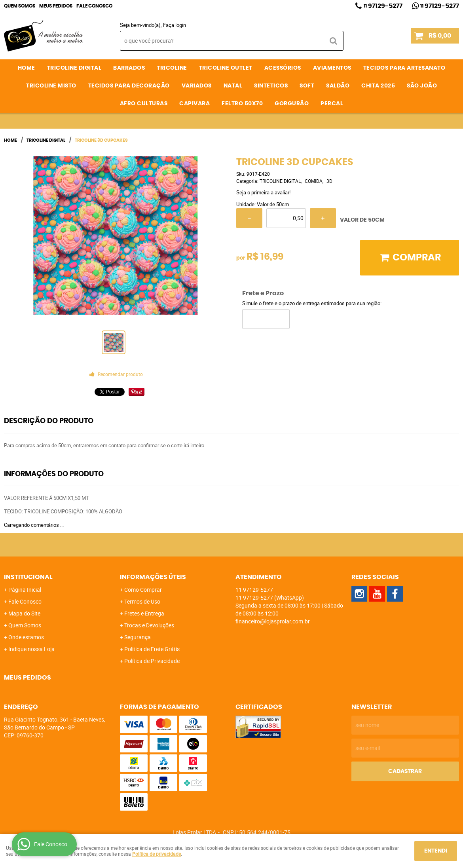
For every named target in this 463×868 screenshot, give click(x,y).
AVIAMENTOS (332, 68)
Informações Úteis (153, 577)
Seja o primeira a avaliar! (263, 192)
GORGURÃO (292, 104)
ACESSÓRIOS (283, 68)
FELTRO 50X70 (242, 104)
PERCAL (332, 104)
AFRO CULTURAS (144, 104)
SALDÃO (338, 86)
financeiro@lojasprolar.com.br (273, 621)
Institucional (28, 577)
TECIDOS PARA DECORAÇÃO (129, 86)
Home (27, 68)
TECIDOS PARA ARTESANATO (404, 68)
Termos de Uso (142, 601)
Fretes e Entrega (144, 613)
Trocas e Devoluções (149, 625)
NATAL (233, 86)
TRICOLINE (172, 68)
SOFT (307, 86)
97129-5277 (383, 6)
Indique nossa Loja (31, 649)
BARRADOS (129, 68)
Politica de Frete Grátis (152, 649)
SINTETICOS (271, 86)
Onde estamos (26, 637)
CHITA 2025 (378, 86)
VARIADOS (197, 86)
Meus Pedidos (56, 6)
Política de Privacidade (152, 661)
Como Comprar (143, 590)
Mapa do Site (24, 613)
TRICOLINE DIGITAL (74, 68)
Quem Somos (20, 6)
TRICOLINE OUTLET (226, 68)
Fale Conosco (94, 6)
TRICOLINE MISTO (51, 86)
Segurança (138, 637)
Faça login (175, 25)
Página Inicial (25, 590)
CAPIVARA (194, 104)
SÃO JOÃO (422, 86)
